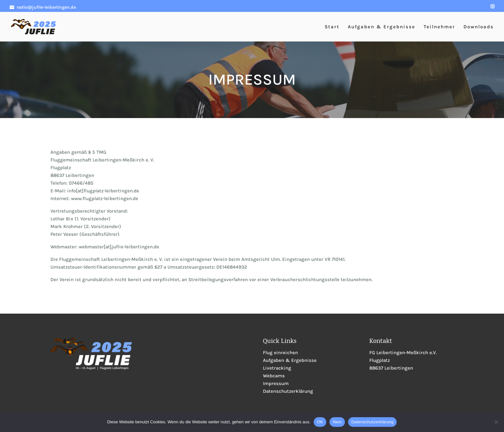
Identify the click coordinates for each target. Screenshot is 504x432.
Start (332, 27)
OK (320, 422)
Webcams (274, 376)
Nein (337, 422)
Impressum (276, 383)
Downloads (479, 27)
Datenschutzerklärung (288, 391)
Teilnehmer (439, 27)
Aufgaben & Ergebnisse (382, 27)
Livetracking (277, 368)
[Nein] (496, 422)
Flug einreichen (280, 353)
